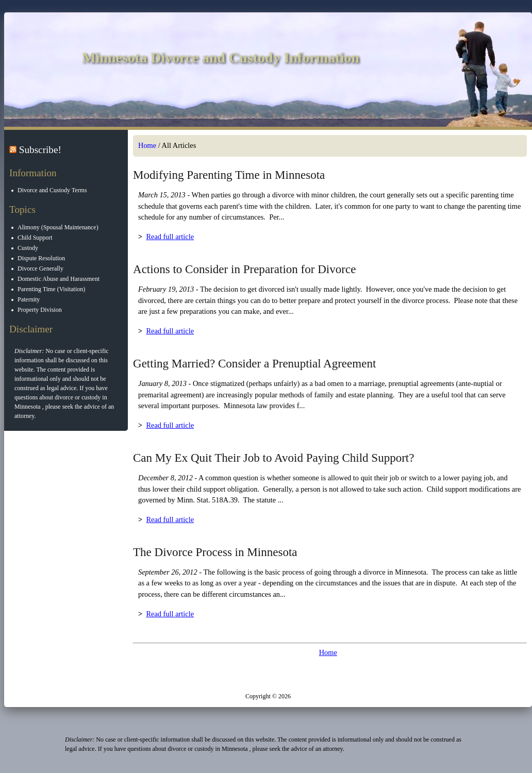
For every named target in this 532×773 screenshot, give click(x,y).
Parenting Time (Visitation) (52, 289)
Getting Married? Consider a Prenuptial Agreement (254, 363)
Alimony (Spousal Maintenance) (59, 227)
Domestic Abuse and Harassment (59, 279)
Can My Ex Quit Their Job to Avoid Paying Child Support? (274, 458)
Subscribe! (40, 150)
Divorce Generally (41, 268)
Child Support (36, 238)
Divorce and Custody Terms (53, 190)
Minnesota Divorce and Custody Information (221, 57)
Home (147, 145)
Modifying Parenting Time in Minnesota (229, 175)
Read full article (170, 237)
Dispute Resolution (42, 258)
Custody (28, 248)
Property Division (40, 310)
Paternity (29, 299)
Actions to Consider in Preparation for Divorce (244, 269)
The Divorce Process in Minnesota (215, 552)
